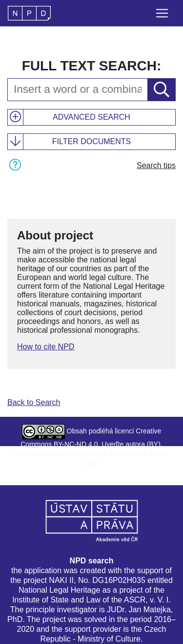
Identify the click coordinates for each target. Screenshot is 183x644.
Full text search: (92, 66)
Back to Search (34, 402)
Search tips (156, 165)
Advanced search (91, 117)
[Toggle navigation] (162, 13)
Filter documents (91, 141)
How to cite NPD (46, 347)
